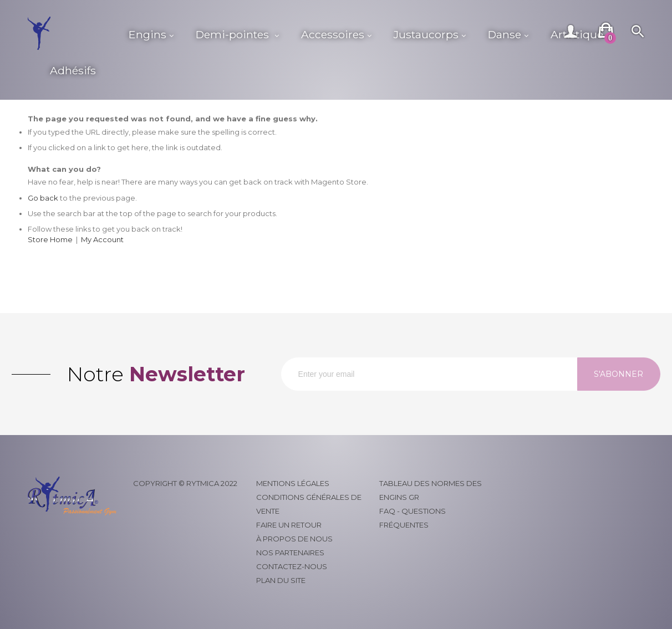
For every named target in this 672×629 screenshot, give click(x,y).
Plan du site (281, 580)
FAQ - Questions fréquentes (413, 518)
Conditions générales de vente (309, 504)
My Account (102, 239)
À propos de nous (294, 539)
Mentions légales (293, 483)
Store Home (50, 239)
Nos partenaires (290, 553)
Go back (43, 198)
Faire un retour (289, 525)
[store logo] (73, 33)
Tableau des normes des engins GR (431, 490)
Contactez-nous (292, 566)
